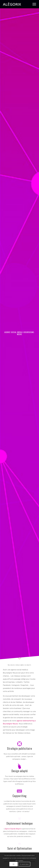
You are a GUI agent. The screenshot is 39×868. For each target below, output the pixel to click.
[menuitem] (33, 4)
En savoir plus (24, 864)
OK (14, 864)
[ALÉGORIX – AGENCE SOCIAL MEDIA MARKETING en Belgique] (16, 4)
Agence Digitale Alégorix (13, 829)
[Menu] (33, 4)
